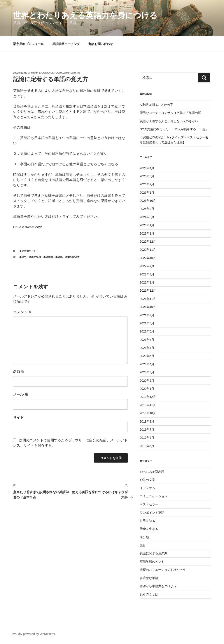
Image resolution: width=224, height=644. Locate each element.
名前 (19, 372)
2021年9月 (147, 315)
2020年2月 (147, 381)
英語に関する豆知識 (154, 553)
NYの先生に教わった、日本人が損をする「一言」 (174, 129)
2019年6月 (147, 438)
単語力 (23, 257)
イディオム (147, 488)
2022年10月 (148, 258)
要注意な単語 (149, 578)
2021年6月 (147, 331)
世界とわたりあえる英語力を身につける (85, 15)
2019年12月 (148, 397)
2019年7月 (147, 430)
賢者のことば (149, 594)
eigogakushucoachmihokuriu (60, 73)
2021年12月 (148, 291)
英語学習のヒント (29, 251)
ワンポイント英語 (152, 513)
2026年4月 (147, 168)
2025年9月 (147, 209)
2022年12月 (148, 242)
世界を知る (147, 521)
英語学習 (48, 257)
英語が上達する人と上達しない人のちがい (169, 121)
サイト (18, 417)
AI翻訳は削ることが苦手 (157, 105)
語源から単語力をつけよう (158, 586)
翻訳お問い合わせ (101, 44)
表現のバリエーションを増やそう (163, 570)
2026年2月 (147, 184)
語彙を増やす (72, 257)
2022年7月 (147, 266)
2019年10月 (148, 413)
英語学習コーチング (66, 44)
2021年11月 (148, 299)
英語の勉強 (35, 257)
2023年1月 (147, 233)
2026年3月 (147, 176)
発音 (143, 545)
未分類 (144, 537)
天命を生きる (149, 529)
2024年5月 (147, 217)
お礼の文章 (147, 480)
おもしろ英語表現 (152, 472)
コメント (22, 312)
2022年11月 (148, 250)
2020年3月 (147, 372)
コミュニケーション (154, 496)
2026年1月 (147, 193)
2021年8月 (147, 323)
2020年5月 (147, 356)
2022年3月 (147, 274)
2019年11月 (148, 405)
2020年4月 (147, 364)
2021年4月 (147, 348)
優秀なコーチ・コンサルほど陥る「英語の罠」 (172, 113)
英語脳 (59, 257)
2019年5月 (147, 446)
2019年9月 (147, 421)
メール (21, 394)
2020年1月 (147, 389)
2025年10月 (148, 201)
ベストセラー (149, 504)
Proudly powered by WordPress (33, 634)
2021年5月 (147, 340)
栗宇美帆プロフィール (28, 44)
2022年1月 (147, 282)
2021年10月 (148, 307)
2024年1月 (147, 225)
